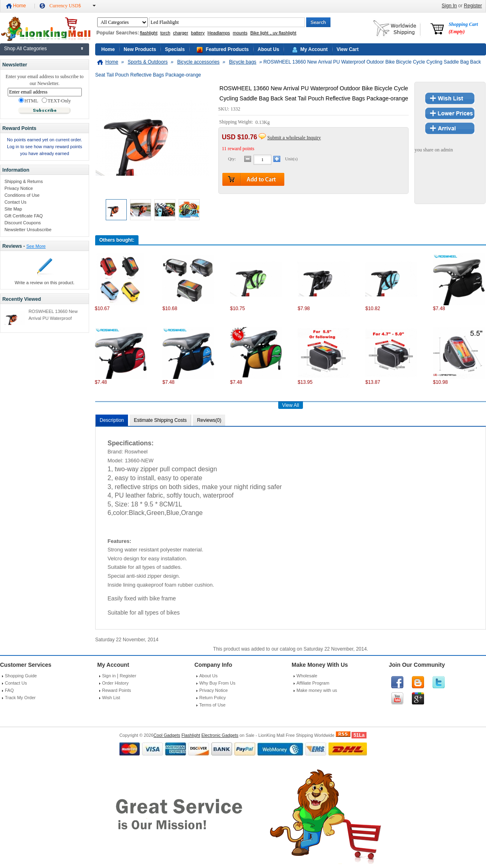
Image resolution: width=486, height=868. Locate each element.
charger (180, 33)
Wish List (111, 698)
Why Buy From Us (217, 683)
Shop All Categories (25, 49)
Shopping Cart (463, 28)
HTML (28, 101)
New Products (140, 49)
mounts (240, 33)
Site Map (13, 209)
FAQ (9, 690)
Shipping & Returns (24, 181)
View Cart (347, 49)
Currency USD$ (65, 6)
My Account (314, 49)
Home (19, 6)
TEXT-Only (56, 101)
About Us (268, 49)
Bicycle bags (242, 62)
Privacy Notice (19, 188)
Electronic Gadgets (220, 735)
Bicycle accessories (198, 62)
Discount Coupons (23, 223)
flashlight (148, 33)
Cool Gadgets (167, 735)
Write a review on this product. (45, 283)
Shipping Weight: (237, 122)
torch (165, 33)
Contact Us (15, 202)
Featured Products (227, 49)
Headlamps (219, 33)
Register (473, 6)
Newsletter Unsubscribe (28, 230)
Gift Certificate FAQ (24, 216)
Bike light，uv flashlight (273, 33)
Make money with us (317, 690)
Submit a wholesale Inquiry (294, 138)
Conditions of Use (22, 195)
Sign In (449, 6)
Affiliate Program (313, 683)
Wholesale (307, 676)
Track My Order (20, 698)
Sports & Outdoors (148, 62)
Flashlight (191, 735)
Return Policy (212, 698)
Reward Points (117, 690)
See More (36, 246)
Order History (115, 683)
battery (198, 33)
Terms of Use (212, 705)
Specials (175, 49)
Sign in (109, 676)
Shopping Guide (21, 676)
